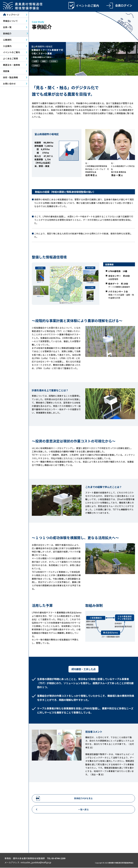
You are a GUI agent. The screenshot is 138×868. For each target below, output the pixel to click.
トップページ (11, 15)
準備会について (10, 21)
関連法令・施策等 (12, 65)
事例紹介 (7, 34)
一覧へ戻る (83, 810)
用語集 (6, 71)
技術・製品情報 (10, 77)
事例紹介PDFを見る (83, 799)
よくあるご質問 (10, 59)
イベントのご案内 (12, 53)
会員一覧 (7, 27)
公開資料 (7, 40)
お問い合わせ (9, 84)
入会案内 (7, 46)
